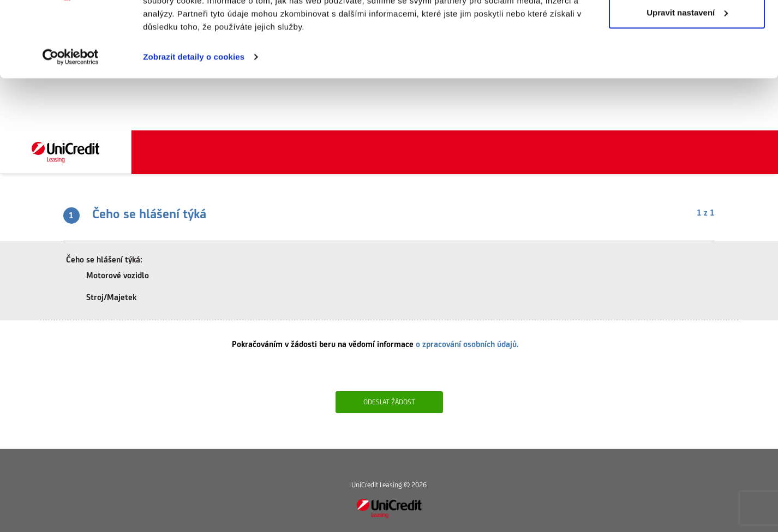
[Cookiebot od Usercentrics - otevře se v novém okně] (71, 109)
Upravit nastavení (687, 65)
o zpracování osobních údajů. (467, 344)
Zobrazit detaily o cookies (194, 109)
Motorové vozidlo (110, 276)
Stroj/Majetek (104, 298)
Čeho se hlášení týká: (104, 259)
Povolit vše (687, 29)
